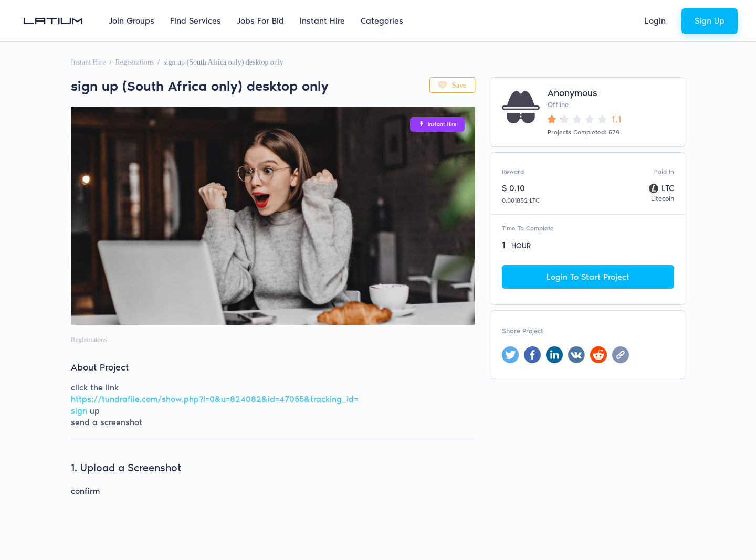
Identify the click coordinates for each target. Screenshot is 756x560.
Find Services (196, 21)
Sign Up (710, 21)
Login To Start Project (588, 277)
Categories (382, 21)
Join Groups (132, 21)
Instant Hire (322, 21)
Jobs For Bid (260, 21)
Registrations (134, 62)
